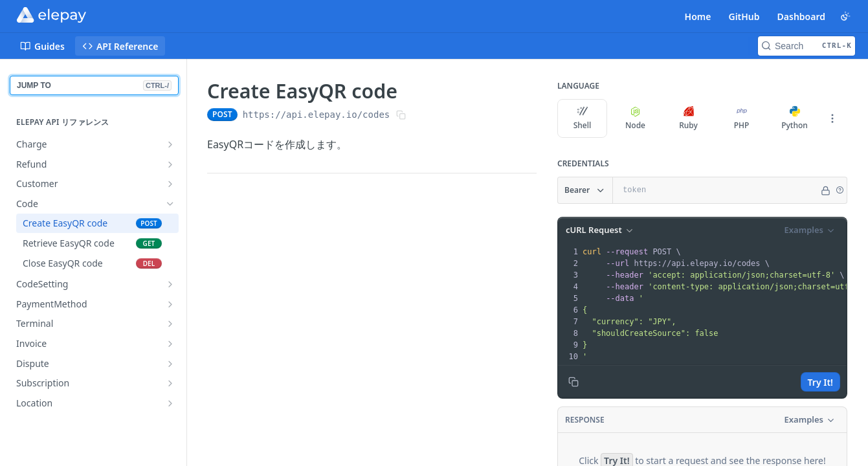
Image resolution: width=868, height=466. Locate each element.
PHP (742, 118)
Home (698, 17)
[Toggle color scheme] (845, 16)
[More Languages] (832, 118)
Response (585, 420)
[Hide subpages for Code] (170, 204)
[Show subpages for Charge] (170, 144)
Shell (583, 118)
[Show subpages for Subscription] (170, 383)
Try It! (820, 382)
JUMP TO (94, 85)
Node (635, 118)
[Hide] (826, 190)
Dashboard (801, 17)
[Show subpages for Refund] (170, 164)
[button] (840, 190)
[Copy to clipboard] (573, 382)
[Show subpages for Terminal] (170, 324)
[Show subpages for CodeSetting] (170, 284)
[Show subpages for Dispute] (170, 364)
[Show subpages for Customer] (170, 184)
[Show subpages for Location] (170, 403)
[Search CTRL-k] (807, 46)
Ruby (688, 118)
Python (795, 118)
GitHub (744, 17)
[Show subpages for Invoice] (170, 344)
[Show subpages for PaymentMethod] (170, 304)
